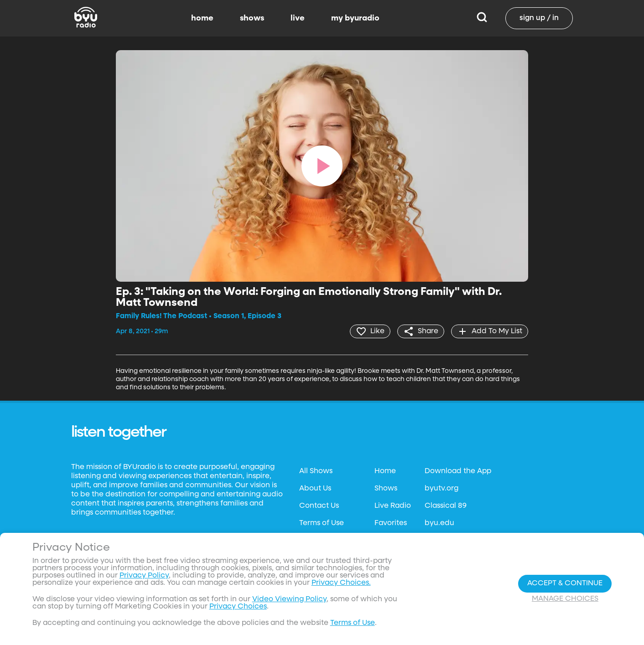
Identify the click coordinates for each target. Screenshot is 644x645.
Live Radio (393, 506)
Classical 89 (446, 506)
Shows (386, 489)
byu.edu (439, 523)
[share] (421, 331)
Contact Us (319, 506)
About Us (315, 489)
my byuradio (355, 18)
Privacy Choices (238, 607)
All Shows (316, 471)
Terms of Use (322, 523)
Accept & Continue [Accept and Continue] (565, 583)
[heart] (370, 331)
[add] (490, 331)
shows (252, 18)
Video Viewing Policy (289, 599)
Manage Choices (565, 599)
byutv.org (441, 489)
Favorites (391, 523)
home (202, 18)
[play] (322, 166)
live (298, 18)
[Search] (482, 18)
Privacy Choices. (341, 583)
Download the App (458, 471)
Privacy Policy (144, 576)
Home (385, 471)
